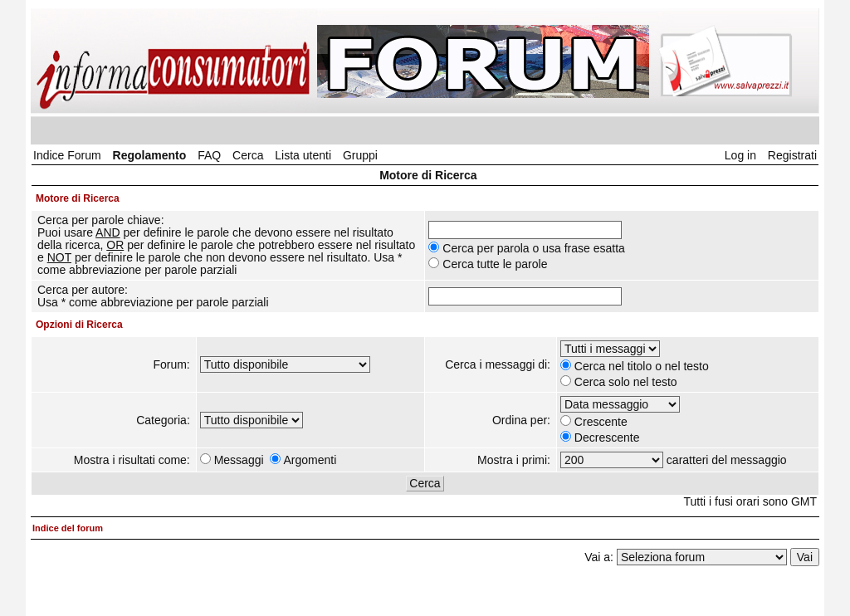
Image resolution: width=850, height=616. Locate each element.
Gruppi (360, 155)
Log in (740, 155)
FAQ (209, 155)
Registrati (792, 155)
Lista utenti (303, 155)
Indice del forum (68, 528)
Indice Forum (67, 155)
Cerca (248, 155)
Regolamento (150, 155)
